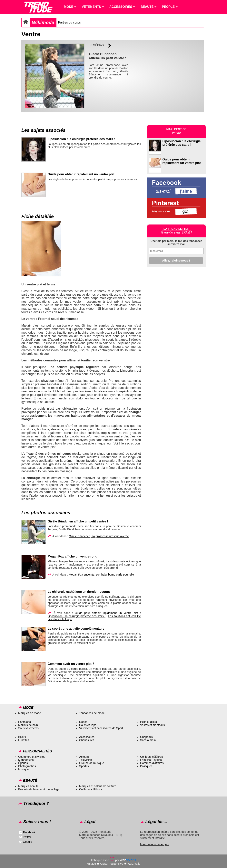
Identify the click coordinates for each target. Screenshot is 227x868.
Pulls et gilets (148, 722)
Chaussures (87, 740)
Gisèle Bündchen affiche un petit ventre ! (78, 521)
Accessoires (87, 737)
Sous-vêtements (28, 728)
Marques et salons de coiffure (98, 786)
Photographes (27, 766)
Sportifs (84, 766)
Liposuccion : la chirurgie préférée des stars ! (81, 139)
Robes (83, 722)
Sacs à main (148, 740)
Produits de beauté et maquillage (39, 789)
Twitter (27, 837)
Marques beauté (28, 786)
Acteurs (84, 757)
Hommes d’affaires (152, 763)
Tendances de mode (92, 713)
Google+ (28, 842)
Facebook (29, 832)
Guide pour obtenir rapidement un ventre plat (81, 174)
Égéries (23, 763)
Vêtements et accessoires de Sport (101, 728)
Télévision (86, 760)
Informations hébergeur (155, 844)
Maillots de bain (28, 725)
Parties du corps (69, 22)
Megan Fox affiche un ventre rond (72, 556)
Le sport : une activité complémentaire (76, 629)
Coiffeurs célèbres (152, 757)
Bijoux (22, 737)
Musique (24, 769)
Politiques (146, 766)
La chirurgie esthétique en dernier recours (79, 592)
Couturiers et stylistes (32, 757)
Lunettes (24, 740)
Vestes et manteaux (153, 725)
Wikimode (43, 22)
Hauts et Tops (88, 725)
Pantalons (25, 722)
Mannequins (26, 760)
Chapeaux (147, 737)
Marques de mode (30, 713)
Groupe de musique (92, 763)
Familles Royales (151, 760)
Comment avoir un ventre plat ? (71, 664)
